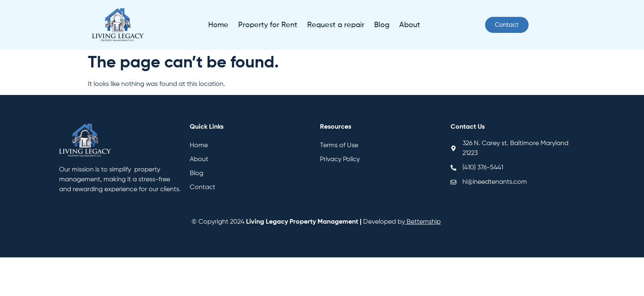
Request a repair (336, 25)
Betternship (424, 222)
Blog (382, 25)
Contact (202, 187)
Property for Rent (268, 25)
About (410, 25)
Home (218, 25)
